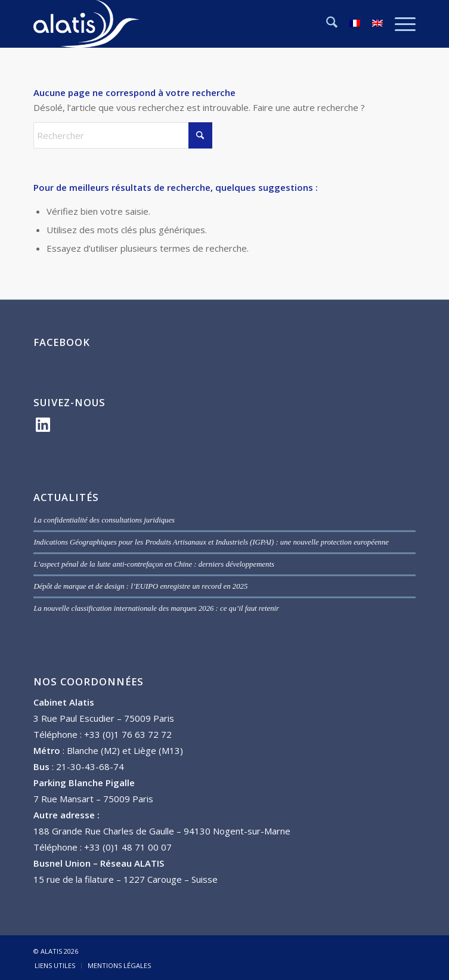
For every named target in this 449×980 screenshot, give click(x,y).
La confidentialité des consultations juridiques (104, 520)
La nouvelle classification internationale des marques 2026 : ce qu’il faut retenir (156, 608)
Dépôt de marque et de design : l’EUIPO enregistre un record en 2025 (140, 586)
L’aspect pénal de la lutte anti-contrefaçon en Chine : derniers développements (154, 564)
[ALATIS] (186, 24)
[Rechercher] (326, 24)
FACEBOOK (62, 342)
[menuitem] (326, 24)
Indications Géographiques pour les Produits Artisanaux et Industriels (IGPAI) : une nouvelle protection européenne (211, 542)
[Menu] (399, 24)
